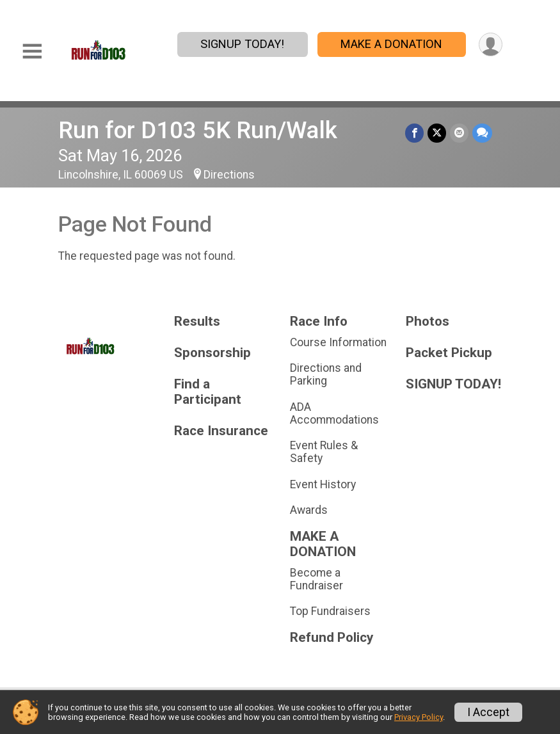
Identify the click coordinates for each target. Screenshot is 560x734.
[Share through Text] (482, 133)
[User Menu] (491, 44)
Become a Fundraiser (316, 579)
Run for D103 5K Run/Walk (198, 130)
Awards (309, 510)
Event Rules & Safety (324, 452)
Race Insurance (221, 431)
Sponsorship (212, 353)
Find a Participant (208, 392)
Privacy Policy (419, 717)
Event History (323, 484)
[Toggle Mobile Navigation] (32, 52)
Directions (229, 175)
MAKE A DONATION (391, 44)
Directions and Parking (326, 374)
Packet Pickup (449, 353)
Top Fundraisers (330, 611)
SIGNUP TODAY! (242, 44)
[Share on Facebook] (414, 133)
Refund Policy (332, 638)
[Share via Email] (459, 133)
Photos (428, 322)
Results (197, 322)
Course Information (338, 342)
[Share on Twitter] (437, 133)
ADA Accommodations (334, 413)
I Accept (488, 712)
